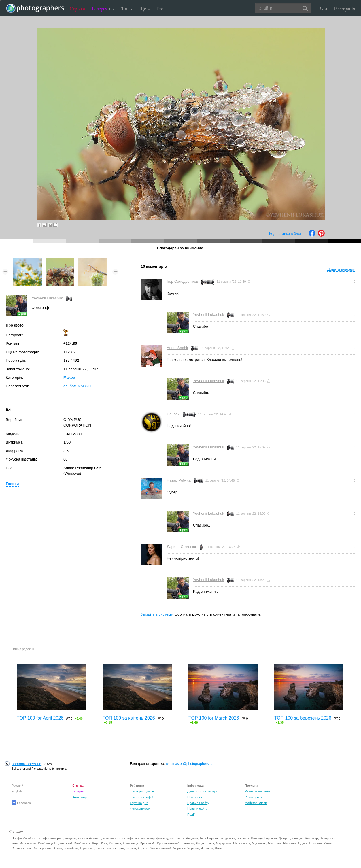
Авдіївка (192, 838)
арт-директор (145, 838)
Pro (160, 9)
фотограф (56, 838)
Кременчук (131, 843)
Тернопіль (87, 848)
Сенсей (173, 414)
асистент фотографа (118, 838)
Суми (58, 848)
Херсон (143, 848)
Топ (127, 9)
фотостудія (165, 838)
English (17, 791)
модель (71, 838)
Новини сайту (197, 809)
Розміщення (253, 797)
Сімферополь (42, 848)
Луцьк (200, 843)
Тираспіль (104, 848)
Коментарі (80, 797)
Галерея (103, 9)
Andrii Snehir (177, 348)
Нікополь (290, 843)
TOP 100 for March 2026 (214, 718)
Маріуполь (223, 843)
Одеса (303, 843)
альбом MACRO (77, 386)
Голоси (12, 484)
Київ (104, 843)
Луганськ (188, 843)
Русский (17, 786)
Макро (69, 377)
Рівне (328, 843)
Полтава (315, 843)
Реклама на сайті (257, 791)
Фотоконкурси (140, 809)
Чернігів (193, 848)
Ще (145, 9)
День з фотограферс (203, 791)
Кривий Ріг (148, 843)
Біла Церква (209, 838)
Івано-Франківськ (24, 843)
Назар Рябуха (179, 480)
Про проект (195, 797)
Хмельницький (161, 848)
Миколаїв (275, 843)
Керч (96, 843)
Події (191, 814)
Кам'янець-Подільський (55, 843)
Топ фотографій (142, 797)
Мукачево (259, 843)
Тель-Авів (71, 848)
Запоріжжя (328, 838)
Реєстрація (345, 9)
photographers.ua (26, 764)
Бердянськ (227, 838)
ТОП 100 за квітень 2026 (129, 718)
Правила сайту (198, 803)
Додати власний (341, 269)
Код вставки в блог (285, 234)
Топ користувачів (142, 791)
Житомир (311, 838)
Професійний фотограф (29, 838)
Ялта (218, 848)
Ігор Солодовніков (183, 281)
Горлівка (271, 838)
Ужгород (118, 848)
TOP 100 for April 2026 (40, 718)
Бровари (243, 838)
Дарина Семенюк (182, 547)
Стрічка (77, 9)
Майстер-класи (256, 803)
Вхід (323, 9)
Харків (131, 848)
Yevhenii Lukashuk (47, 298)
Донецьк (296, 838)
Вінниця (257, 838)
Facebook (21, 803)
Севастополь (21, 848)
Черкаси (179, 848)
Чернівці (207, 848)
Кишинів (115, 843)
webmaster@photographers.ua (190, 764)
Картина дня (139, 803)
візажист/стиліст (89, 838)
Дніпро (283, 838)
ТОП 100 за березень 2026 (303, 718)
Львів (210, 843)
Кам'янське (83, 843)
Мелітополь (242, 843)
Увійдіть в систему (157, 614)
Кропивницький (168, 843)
